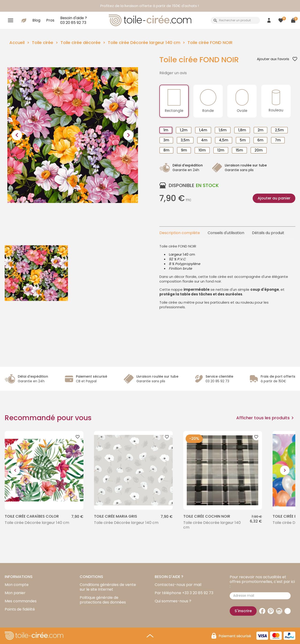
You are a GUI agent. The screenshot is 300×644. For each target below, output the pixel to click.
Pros (50, 20)
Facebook (262, 611)
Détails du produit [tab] (268, 233)
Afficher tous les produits (266, 418)
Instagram (279, 611)
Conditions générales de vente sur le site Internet (108, 587)
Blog (36, 20)
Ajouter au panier (274, 198)
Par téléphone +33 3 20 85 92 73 (184, 593)
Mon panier (15, 593)
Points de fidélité (20, 609)
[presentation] (17, 135)
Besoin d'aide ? (74, 20)
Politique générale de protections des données (103, 600)
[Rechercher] (235, 20)
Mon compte (17, 585)
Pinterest (271, 611)
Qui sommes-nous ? (173, 601)
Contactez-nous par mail (178, 585)
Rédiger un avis (173, 73)
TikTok (288, 611)
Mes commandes (21, 601)
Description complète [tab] (180, 233)
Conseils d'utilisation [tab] (226, 233)
